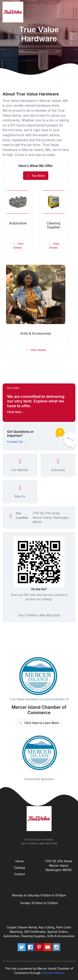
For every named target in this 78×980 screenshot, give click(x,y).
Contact (20, 874)
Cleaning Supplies (53, 225)
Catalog (19, 868)
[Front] (14, 12)
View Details (18, 246)
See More (36, 176)
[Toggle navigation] (72, 12)
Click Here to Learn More (39, 723)
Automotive (18, 223)
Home (19, 861)
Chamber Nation (53, 973)
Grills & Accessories (36, 333)
